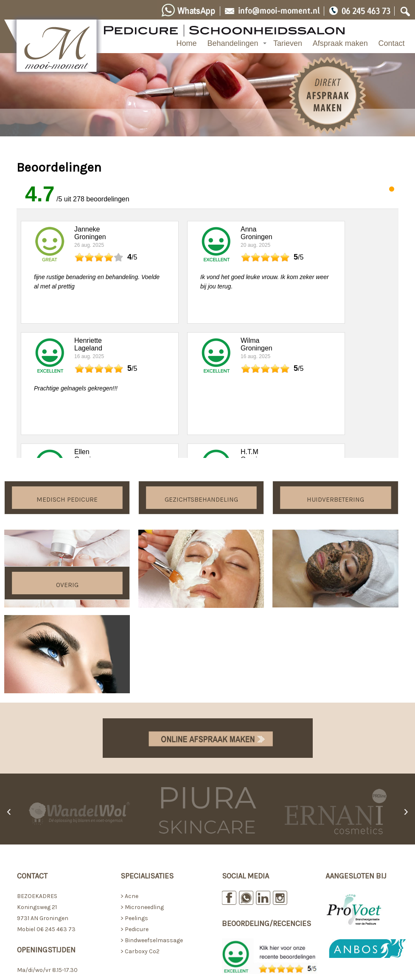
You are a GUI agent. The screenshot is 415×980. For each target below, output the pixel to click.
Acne (132, 784)
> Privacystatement (353, 908)
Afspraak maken (340, 43)
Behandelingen (233, 43)
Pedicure (137, 817)
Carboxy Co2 (142, 839)
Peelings (136, 806)
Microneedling (144, 795)
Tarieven (288, 43)
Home (187, 43)
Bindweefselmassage (154, 828)
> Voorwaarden (346, 897)
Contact (392, 43)
